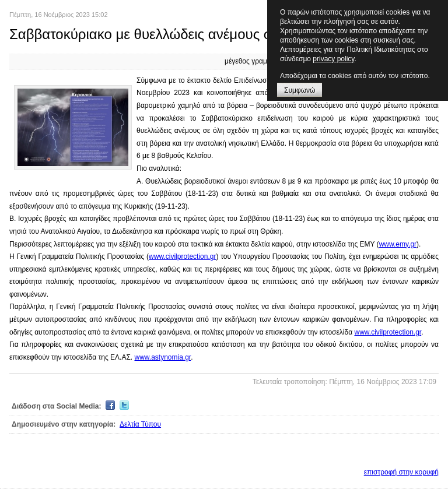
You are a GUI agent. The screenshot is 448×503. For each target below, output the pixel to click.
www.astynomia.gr (163, 357)
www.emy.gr (398, 244)
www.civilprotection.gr (182, 256)
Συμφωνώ (300, 90)
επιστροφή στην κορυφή (401, 472)
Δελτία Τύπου (140, 424)
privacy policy (333, 59)
